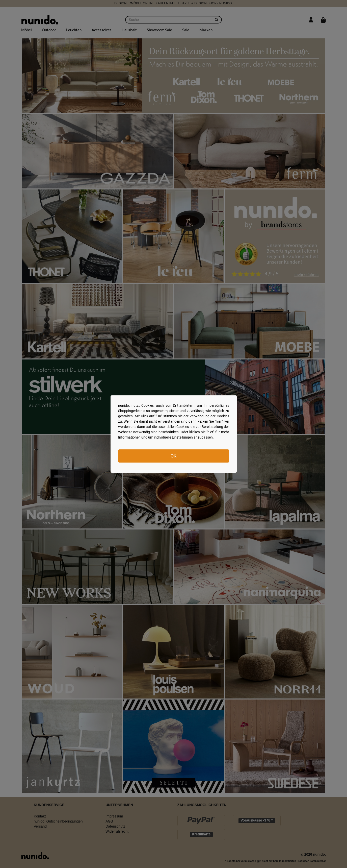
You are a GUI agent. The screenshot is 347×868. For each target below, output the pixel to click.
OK (173, 456)
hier (219, 421)
